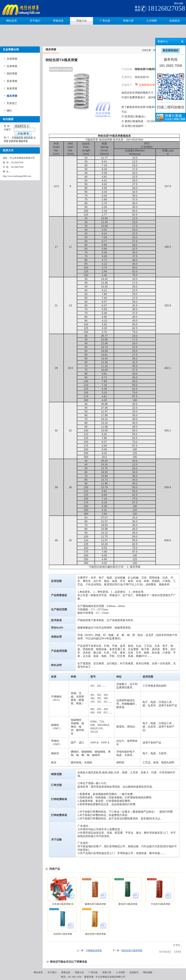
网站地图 (179, 3)
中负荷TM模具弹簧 (161, 904)
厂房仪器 (93, 972)
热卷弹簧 (13, 141)
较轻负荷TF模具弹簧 (95, 934)
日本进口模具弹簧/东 (63, 904)
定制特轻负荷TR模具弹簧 (154, 85)
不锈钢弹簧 (17, 137)
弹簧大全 (79, 972)
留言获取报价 (171, 50)
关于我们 (52, 972)
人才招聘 (120, 972)
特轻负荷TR (142, 77)
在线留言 (134, 972)
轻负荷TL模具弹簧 (63, 934)
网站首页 (38, 972)
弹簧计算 (107, 972)
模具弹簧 (135, 567)
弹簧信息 (66, 972)
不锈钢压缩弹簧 (94, 950)
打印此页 (165, 952)
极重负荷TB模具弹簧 (95, 904)
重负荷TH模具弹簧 (128, 904)
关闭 (178, 952)
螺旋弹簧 (23, 141)
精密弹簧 (28, 137)
